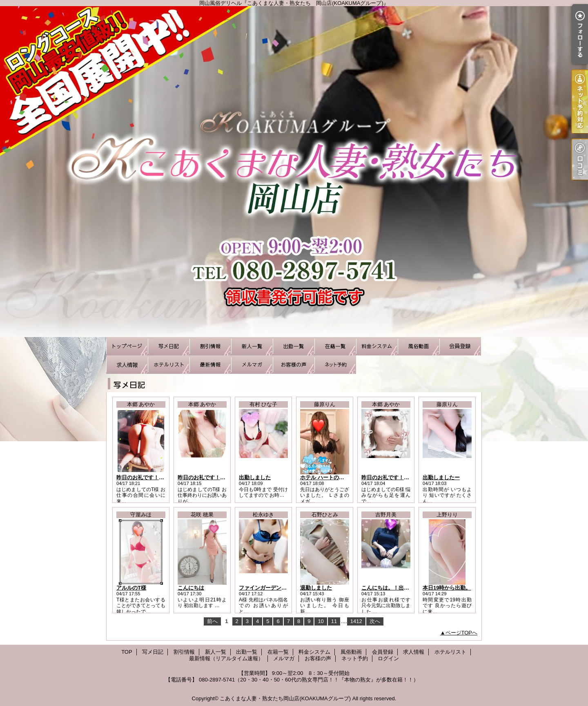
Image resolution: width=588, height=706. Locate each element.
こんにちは (191, 588)
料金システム (377, 346)
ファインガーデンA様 (265, 588)
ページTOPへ (462, 633)
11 (334, 621)
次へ (375, 621)
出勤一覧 (294, 346)
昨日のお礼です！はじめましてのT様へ (163, 477)
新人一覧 (252, 346)
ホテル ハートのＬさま (327, 477)
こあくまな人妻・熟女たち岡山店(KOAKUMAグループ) (285, 698)
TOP (127, 346)
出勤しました (255, 477)
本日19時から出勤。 (447, 588)
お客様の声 (294, 365)
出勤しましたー (441, 477)
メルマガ (252, 365)
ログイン (388, 658)
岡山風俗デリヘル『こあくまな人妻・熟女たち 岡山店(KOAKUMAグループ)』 (294, 172)
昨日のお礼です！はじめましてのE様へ (408, 477)
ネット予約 (335, 365)
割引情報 (210, 346)
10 (321, 621)
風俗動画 (419, 346)
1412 (356, 621)
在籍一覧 (335, 346)
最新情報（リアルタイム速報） (210, 365)
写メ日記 (169, 346)
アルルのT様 (131, 588)
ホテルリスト (169, 365)
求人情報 (127, 365)
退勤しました (316, 588)
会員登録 (460, 346)
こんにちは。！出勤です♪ (392, 588)
